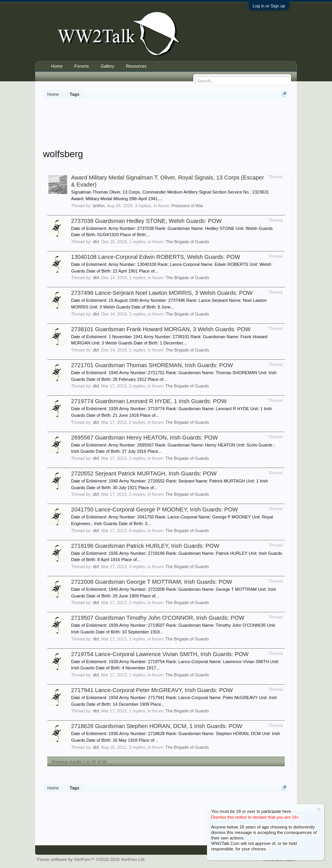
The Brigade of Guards (187, 242)
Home (57, 66)
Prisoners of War (187, 206)
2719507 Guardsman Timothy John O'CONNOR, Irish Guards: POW (158, 618)
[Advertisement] (185, 125)
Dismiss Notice (319, 810)
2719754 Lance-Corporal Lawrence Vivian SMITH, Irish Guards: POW (160, 654)
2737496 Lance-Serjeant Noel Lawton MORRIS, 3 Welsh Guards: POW (162, 293)
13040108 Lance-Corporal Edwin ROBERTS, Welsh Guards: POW (156, 257)
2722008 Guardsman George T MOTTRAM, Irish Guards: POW (152, 582)
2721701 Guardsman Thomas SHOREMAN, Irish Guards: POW (152, 365)
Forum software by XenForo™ (91, 859)
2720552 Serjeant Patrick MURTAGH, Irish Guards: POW (144, 473)
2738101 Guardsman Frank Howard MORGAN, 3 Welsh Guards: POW (161, 329)
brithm (99, 206)
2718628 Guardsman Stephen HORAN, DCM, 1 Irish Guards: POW (157, 726)
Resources (136, 66)
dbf (96, 242)
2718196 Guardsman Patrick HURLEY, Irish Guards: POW (145, 546)
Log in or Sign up (269, 6)
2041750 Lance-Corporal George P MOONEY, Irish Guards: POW (154, 509)
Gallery (108, 66)
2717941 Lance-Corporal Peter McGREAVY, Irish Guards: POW (152, 690)
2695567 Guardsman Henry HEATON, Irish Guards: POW (145, 438)
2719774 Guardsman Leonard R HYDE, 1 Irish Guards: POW (149, 401)
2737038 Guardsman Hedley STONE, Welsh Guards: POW (146, 221)
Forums (81, 66)
